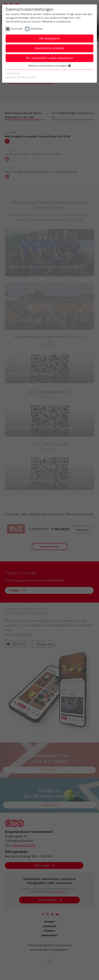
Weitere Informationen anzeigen (49, 66)
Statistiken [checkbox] (37, 29)
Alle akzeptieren (49, 38)
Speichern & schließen (49, 48)
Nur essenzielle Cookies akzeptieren (50, 58)
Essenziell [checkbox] (17, 29)
